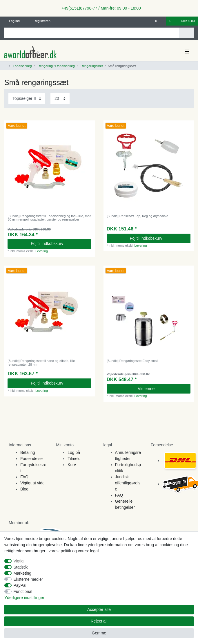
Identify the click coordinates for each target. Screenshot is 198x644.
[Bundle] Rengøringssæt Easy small (132, 361)
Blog (24, 489)
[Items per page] (60, 99)
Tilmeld (74, 459)
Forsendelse (31, 459)
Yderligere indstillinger (24, 598)
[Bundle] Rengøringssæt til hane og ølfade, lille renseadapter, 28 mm (41, 362)
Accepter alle (99, 609)
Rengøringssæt (91, 66)
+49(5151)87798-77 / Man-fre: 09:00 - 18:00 (99, 8)
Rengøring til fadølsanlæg (56, 66)
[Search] (186, 33)
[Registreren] (39, 21)
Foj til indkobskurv (59, 243)
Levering (42, 251)
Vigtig (19, 561)
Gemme (99, 633)
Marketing (22, 573)
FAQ (24, 477)
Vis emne (162, 389)
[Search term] (92, 33)
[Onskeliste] (159, 21)
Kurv (72, 465)
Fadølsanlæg (22, 66)
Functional (23, 591)
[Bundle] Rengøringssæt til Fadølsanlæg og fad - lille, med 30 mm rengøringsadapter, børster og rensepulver (49, 218)
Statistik (21, 567)
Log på (74, 452)
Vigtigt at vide (32, 483)
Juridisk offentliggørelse (128, 483)
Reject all (99, 621)
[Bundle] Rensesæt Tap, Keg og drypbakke (138, 216)
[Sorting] (27, 99)
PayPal (20, 585)
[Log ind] (12, 21)
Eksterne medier (28, 579)
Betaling (28, 452)
